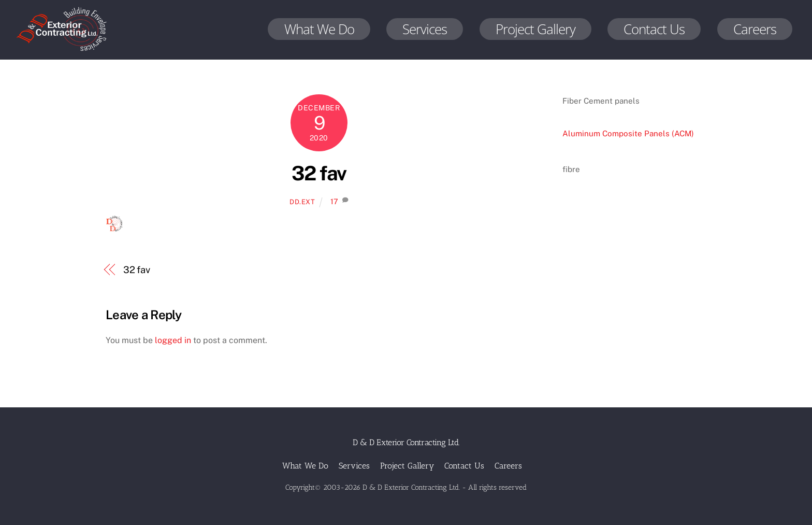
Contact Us (654, 29)
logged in (173, 340)
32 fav (319, 173)
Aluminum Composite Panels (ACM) (628, 133)
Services (425, 29)
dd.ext (302, 202)
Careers (755, 29)
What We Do (319, 29)
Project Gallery (535, 29)
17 (334, 201)
